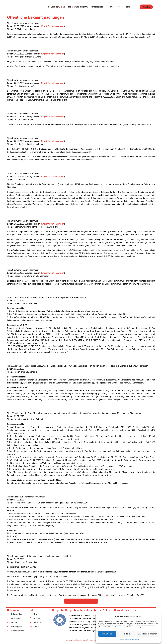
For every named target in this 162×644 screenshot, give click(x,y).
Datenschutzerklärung (125, 640)
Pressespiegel (124, 7)
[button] (157, 616)
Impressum (136, 640)
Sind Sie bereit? (53, 7)
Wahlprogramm (81, 7)
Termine (111, 7)
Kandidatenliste (98, 7)
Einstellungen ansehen (147, 634)
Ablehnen (126, 634)
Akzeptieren (107, 634)
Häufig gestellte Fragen (91, 640)
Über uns (67, 7)
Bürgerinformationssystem (52, 26)
